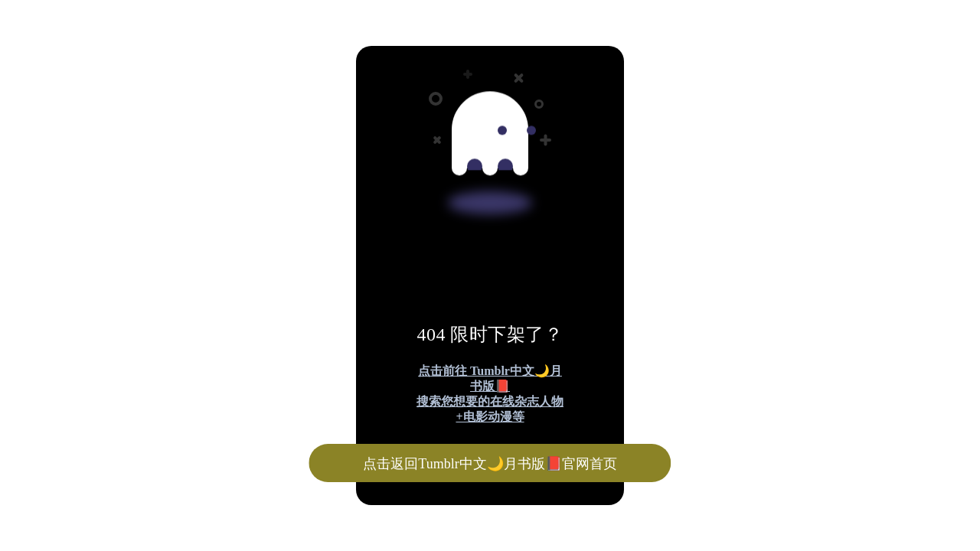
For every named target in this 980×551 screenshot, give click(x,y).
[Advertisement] (465, 113)
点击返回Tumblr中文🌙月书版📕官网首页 (490, 464)
